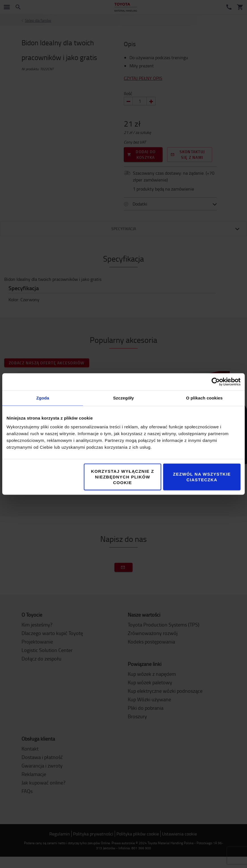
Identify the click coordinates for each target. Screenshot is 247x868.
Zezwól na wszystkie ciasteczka (202, 477)
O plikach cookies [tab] (204, 398)
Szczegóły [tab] (123, 398)
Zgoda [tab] (43, 398)
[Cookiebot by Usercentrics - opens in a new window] (216, 382)
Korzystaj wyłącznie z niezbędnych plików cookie (123, 477)
